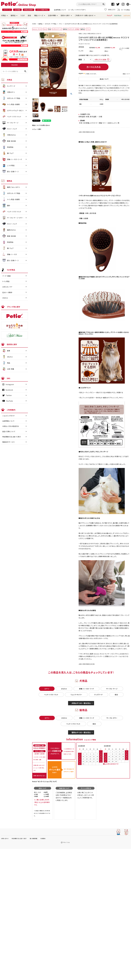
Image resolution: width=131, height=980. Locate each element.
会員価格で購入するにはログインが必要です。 (94, 55)
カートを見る (124, 10)
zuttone (127, 15)
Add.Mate (118, 15)
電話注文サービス (9, 442)
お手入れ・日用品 (74, 29)
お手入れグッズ (57, 29)
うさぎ (22, 15)
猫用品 (13, 15)
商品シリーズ (39, 15)
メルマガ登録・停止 (42, 10)
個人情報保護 (34, 838)
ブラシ (61, 24)
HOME (34, 24)
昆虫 (29, 15)
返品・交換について (9, 431)
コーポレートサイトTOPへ (77, 10)
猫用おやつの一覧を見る (81, 732)
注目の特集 (52, 15)
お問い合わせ (5, 838)
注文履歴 (17, 10)
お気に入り (110, 10)
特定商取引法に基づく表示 (12, 437)
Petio (45, 29)
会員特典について (60, 10)
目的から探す (65, 15)
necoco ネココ (37, 29)
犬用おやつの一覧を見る (81, 703)
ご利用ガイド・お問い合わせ (84, 15)
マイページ (7, 10)
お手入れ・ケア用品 (51, 24)
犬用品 (3, 15)
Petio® (110, 15)
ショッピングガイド (8, 416)
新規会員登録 (28, 10)
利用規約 (43, 838)
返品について (126, 74)
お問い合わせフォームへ (39, 776)
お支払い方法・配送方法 (11, 426)
